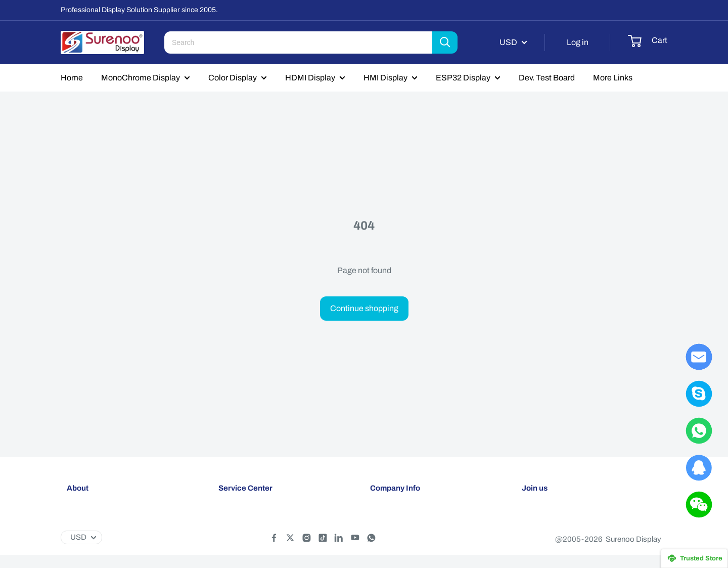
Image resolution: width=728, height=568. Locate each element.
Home (72, 78)
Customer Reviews (402, 550)
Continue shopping (364, 308)
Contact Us (389, 533)
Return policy (240, 533)
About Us (386, 516)
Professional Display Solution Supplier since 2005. (139, 10)
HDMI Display (310, 78)
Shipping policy (244, 516)
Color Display (233, 78)
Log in (578, 42)
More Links (613, 78)
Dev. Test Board (547, 78)
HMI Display (385, 78)
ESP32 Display (463, 78)
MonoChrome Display (141, 78)
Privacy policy (242, 550)
